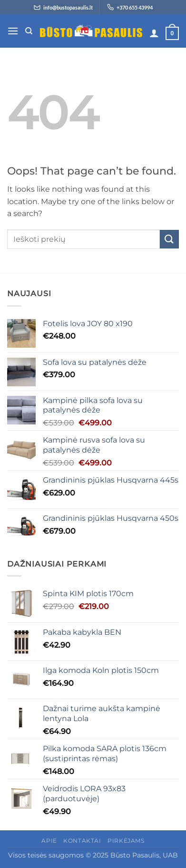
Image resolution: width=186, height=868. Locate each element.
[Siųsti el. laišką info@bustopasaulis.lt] (63, 7)
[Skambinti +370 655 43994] (130, 7)
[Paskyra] (154, 33)
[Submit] (169, 239)
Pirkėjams (126, 841)
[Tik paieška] (29, 31)
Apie (49, 841)
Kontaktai (82, 841)
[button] (13, 31)
